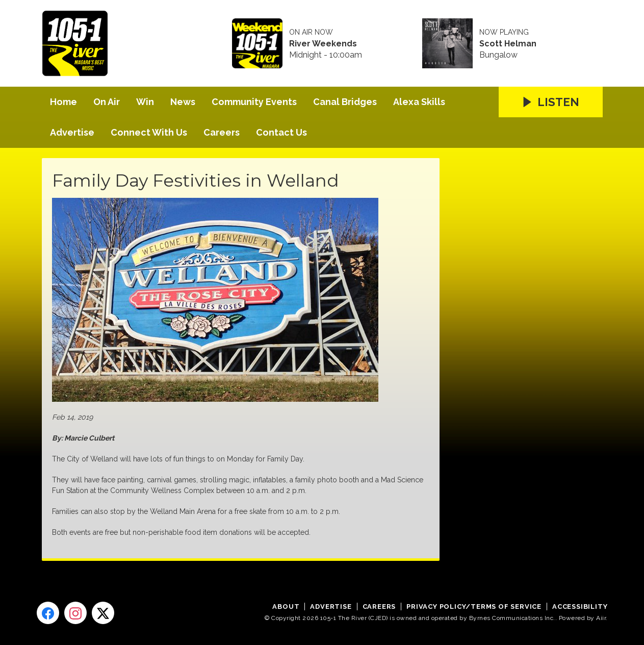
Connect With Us (149, 132)
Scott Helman (508, 44)
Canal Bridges (345, 102)
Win (145, 102)
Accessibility (580, 607)
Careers (222, 132)
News (183, 102)
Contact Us (281, 132)
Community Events (254, 102)
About (286, 607)
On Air (107, 102)
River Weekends (323, 44)
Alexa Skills (419, 102)
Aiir (601, 618)
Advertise (72, 132)
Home (63, 102)
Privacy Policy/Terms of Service (474, 607)
